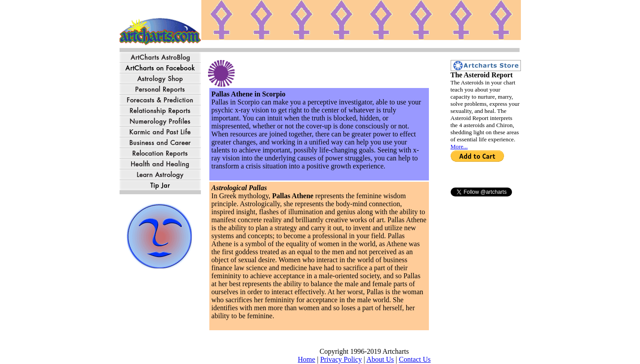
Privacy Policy (341, 359)
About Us (380, 359)
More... (459, 146)
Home (306, 359)
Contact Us (415, 359)
